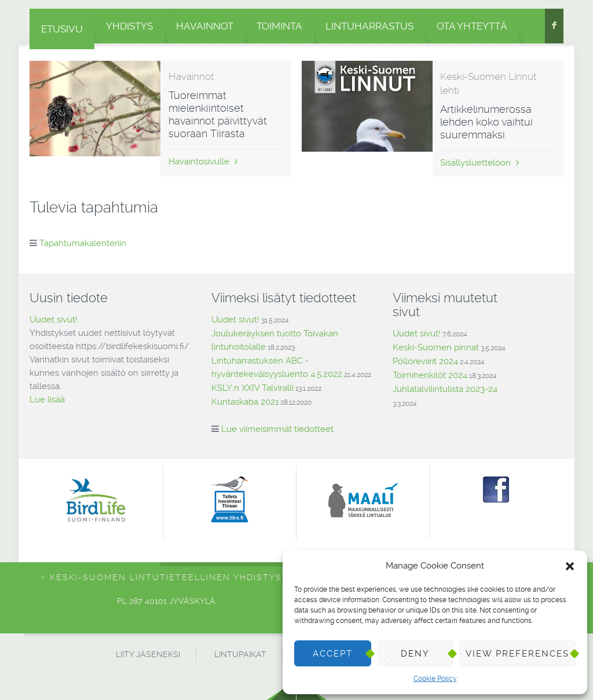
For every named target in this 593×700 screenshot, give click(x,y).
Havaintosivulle (203, 162)
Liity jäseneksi (148, 654)
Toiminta (279, 26)
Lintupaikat (240, 654)
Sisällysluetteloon (479, 163)
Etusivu (62, 29)
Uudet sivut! (54, 320)
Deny (415, 654)
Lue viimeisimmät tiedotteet (277, 429)
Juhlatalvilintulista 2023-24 (445, 389)
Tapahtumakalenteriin (83, 243)
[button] (570, 566)
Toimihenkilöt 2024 (430, 375)
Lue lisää (47, 400)
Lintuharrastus (369, 26)
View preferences (517, 654)
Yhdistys (129, 26)
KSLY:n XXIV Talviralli (252, 388)
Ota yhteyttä (472, 26)
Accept (333, 654)
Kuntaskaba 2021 (245, 402)
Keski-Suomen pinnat (436, 347)
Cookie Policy (435, 679)
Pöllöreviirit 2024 (425, 361)
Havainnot (205, 26)
